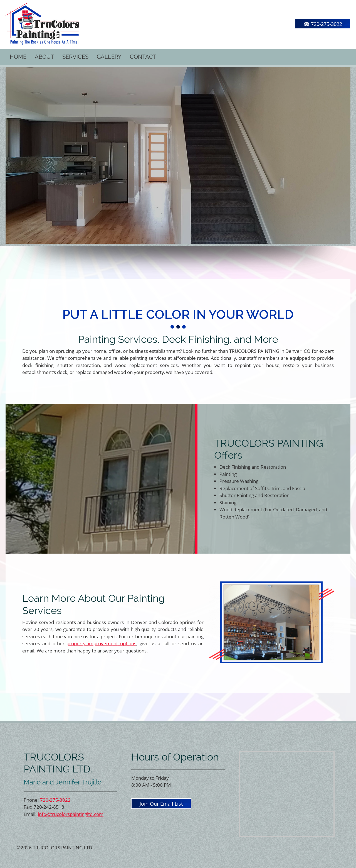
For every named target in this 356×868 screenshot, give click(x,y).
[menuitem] (18, 57)
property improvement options (101, 643)
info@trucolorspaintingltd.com (71, 814)
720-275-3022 (55, 800)
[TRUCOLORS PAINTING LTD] (42, 24)
